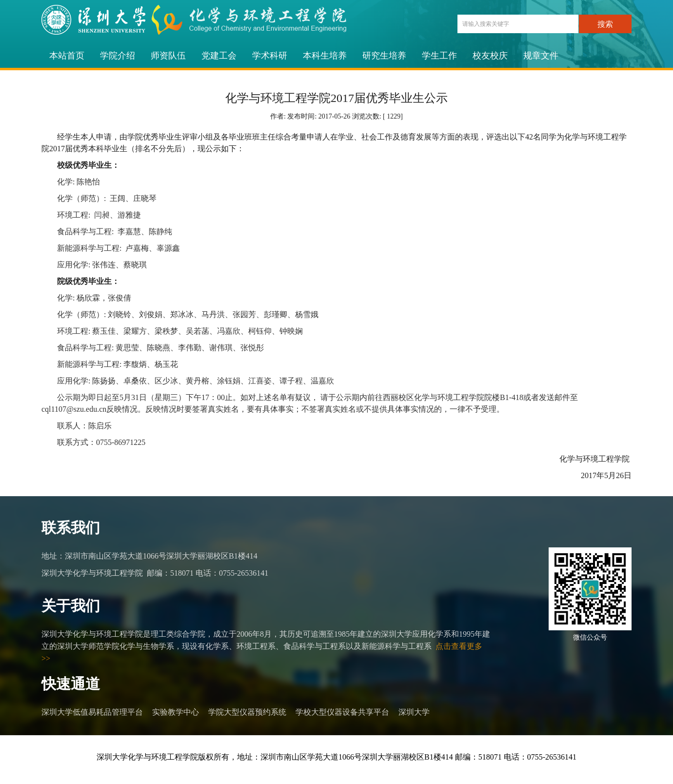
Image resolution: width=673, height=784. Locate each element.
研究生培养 (384, 56)
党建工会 (219, 56)
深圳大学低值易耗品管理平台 (92, 712)
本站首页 (67, 56)
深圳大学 (414, 712)
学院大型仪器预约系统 (247, 712)
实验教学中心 (176, 712)
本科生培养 (325, 56)
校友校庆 (490, 56)
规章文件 (541, 56)
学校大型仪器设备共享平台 (342, 712)
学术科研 (270, 56)
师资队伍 (168, 56)
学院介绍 (118, 56)
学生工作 (439, 56)
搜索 (605, 24)
